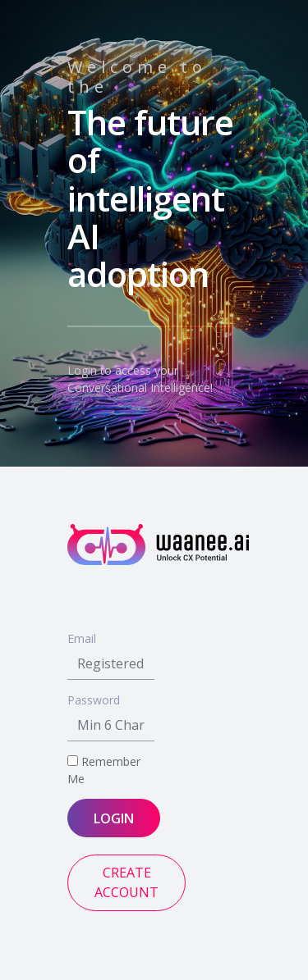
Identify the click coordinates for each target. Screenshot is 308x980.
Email (82, 638)
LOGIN (114, 818)
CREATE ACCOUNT (126, 882)
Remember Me (104, 770)
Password (94, 700)
